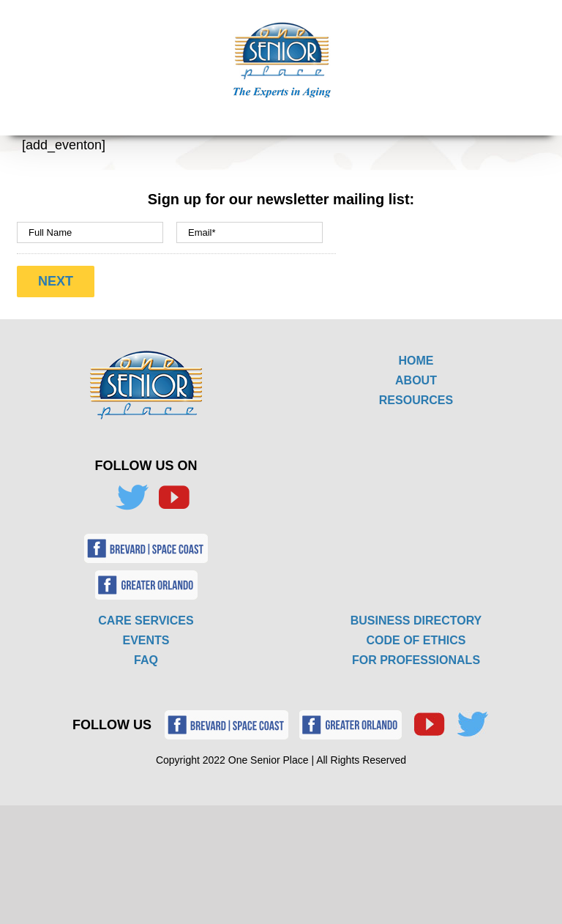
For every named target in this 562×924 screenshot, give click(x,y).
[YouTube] (173, 498)
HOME (416, 361)
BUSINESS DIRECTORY (416, 621)
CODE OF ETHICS (416, 640)
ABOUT (416, 380)
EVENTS (146, 640)
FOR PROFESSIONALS (416, 660)
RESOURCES (416, 400)
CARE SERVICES (146, 621)
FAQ (146, 660)
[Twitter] (132, 498)
